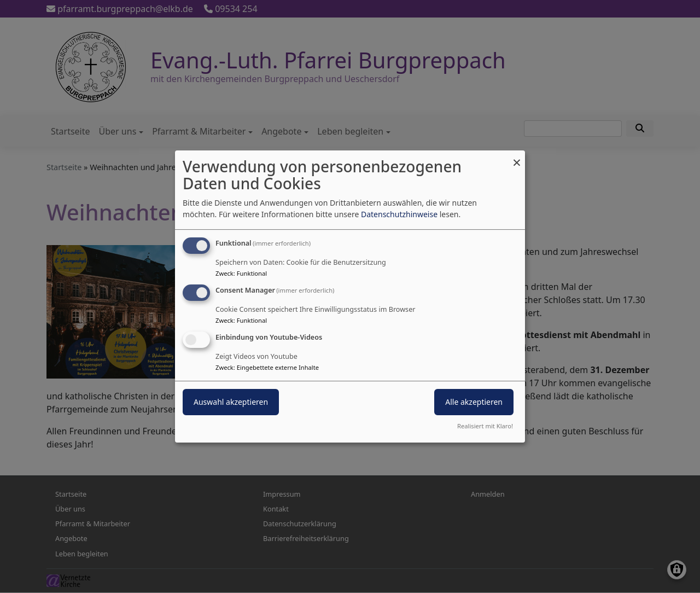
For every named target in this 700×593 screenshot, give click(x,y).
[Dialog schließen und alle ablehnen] (517, 157)
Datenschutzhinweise (399, 214)
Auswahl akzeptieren (231, 402)
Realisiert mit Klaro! (485, 426)
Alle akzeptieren (474, 402)
